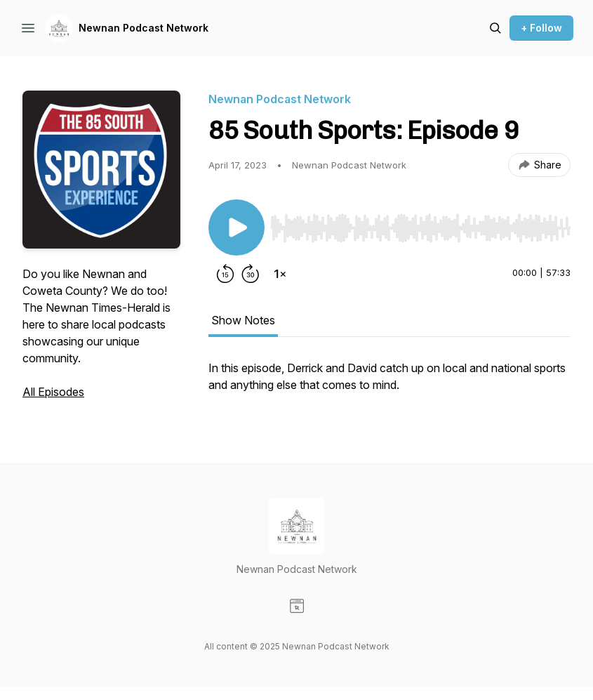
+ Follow (541, 28)
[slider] (420, 228)
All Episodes (53, 392)
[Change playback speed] (280, 274)
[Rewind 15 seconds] (225, 274)
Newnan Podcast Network (144, 28)
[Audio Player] (420, 224)
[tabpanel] (389, 383)
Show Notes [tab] (243, 320)
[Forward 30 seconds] (251, 274)
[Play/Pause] (236, 227)
